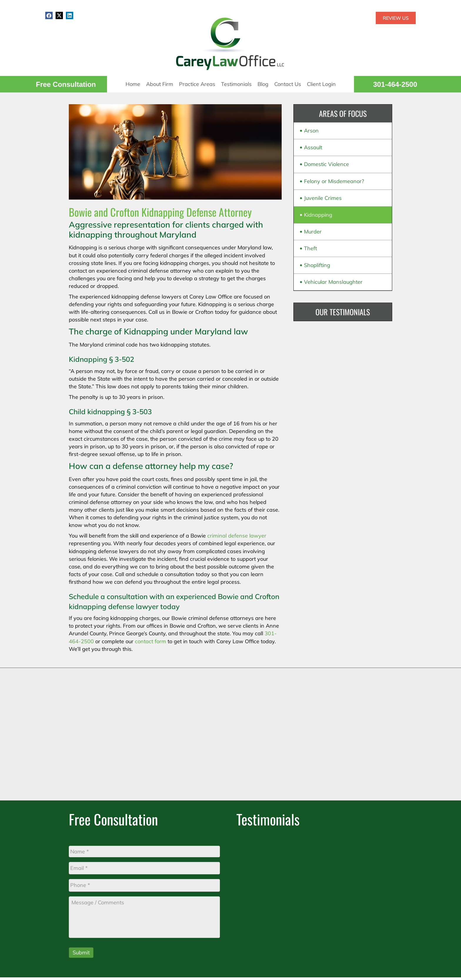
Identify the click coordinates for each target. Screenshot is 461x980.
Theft (310, 248)
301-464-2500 (395, 84)
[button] (49, 15)
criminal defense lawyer (237, 536)
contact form (151, 641)
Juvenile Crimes (323, 198)
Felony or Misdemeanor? (334, 181)
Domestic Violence (326, 164)
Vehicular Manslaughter (333, 282)
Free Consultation (66, 84)
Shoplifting (317, 265)
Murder (313, 232)
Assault (313, 147)
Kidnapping (318, 215)
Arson (311, 131)
